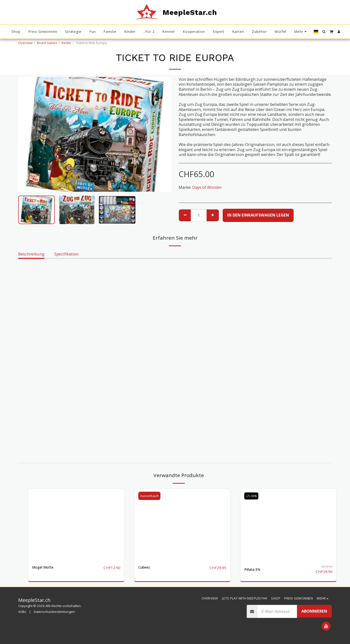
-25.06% (252, 496)
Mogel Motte (44, 567)
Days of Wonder (207, 187)
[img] (76, 525)
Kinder (67, 43)
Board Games (47, 43)
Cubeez (145, 567)
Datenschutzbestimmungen (54, 612)
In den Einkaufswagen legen (258, 215)
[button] (324, 32)
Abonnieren (314, 611)
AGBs (22, 612)
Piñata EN (254, 569)
